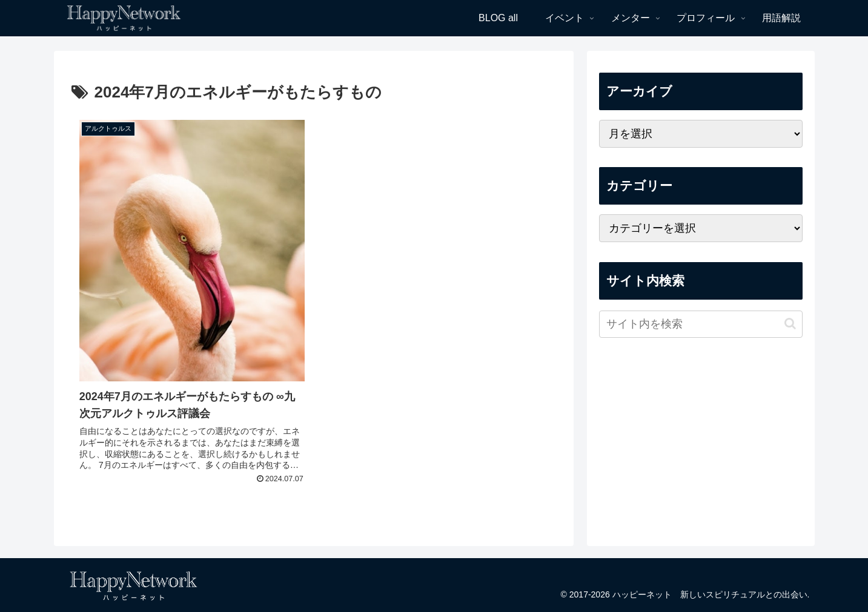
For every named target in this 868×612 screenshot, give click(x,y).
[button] (790, 324)
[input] (701, 324)
